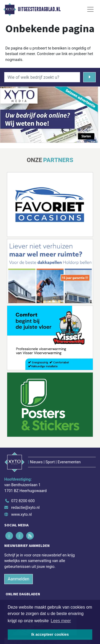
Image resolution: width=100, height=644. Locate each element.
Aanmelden (19, 579)
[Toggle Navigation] (90, 9)
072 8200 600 (23, 501)
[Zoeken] (89, 77)
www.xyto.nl (21, 515)
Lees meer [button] (61, 621)
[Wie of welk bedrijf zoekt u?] (42, 77)
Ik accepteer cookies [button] (50, 634)
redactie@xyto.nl (25, 508)
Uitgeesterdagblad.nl (39, 9)
